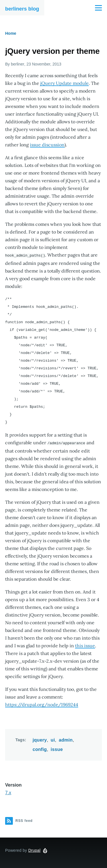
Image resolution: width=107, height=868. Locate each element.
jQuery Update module (64, 83)
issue (57, 749)
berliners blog (22, 9)
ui (53, 739)
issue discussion (47, 145)
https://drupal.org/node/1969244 (42, 704)
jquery (40, 739)
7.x (8, 792)
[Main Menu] (98, 8)
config (40, 749)
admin (66, 739)
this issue (85, 645)
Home (11, 33)
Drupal (34, 850)
